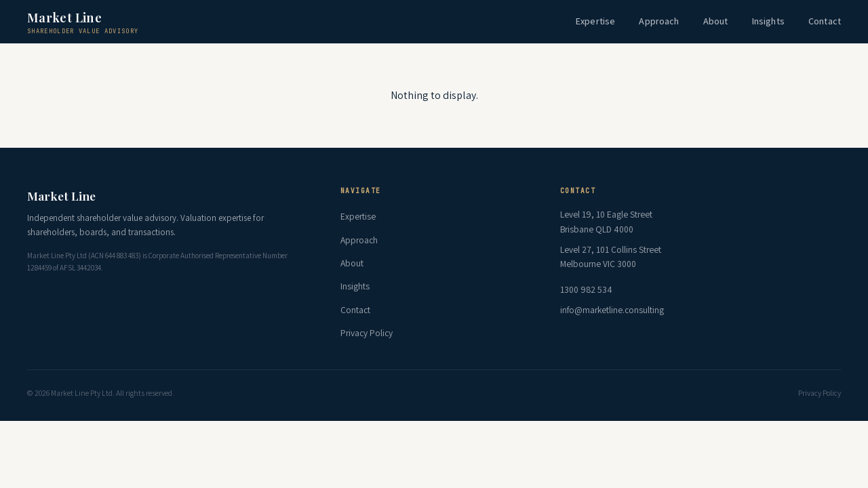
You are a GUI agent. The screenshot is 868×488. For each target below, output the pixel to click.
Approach (659, 21)
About (716, 21)
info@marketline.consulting (612, 310)
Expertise (595, 21)
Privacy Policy (367, 333)
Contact (825, 21)
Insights (768, 21)
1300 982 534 (586, 289)
